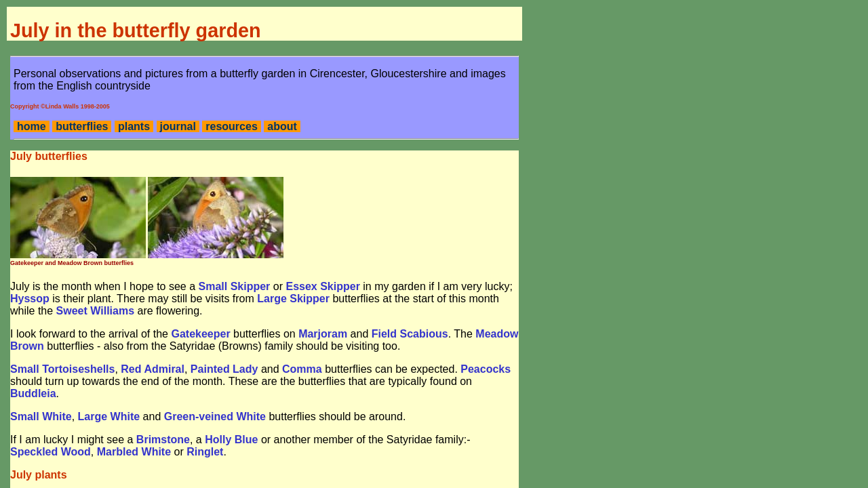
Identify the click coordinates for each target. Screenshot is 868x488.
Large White (109, 416)
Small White (41, 416)
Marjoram (323, 334)
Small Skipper (235, 286)
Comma (302, 369)
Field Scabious (410, 334)
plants (134, 126)
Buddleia (33, 393)
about (282, 126)
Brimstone (163, 440)
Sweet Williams (95, 311)
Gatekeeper (200, 334)
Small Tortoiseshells (62, 369)
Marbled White (134, 452)
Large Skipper (293, 299)
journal (178, 126)
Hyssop (30, 299)
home (32, 126)
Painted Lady (224, 369)
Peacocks (486, 369)
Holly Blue (231, 440)
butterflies (82, 126)
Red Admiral (153, 369)
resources (232, 126)
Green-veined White (215, 416)
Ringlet (205, 452)
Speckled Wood (51, 452)
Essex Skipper (322, 286)
